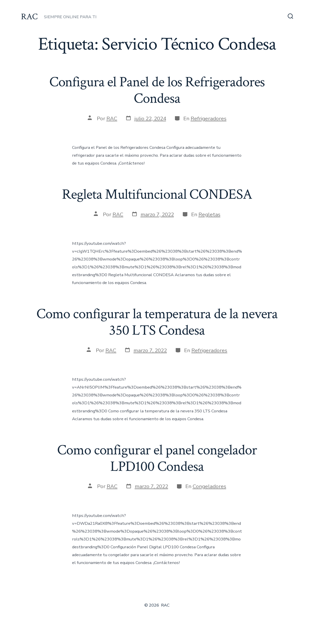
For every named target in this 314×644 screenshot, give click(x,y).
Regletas (209, 214)
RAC (112, 118)
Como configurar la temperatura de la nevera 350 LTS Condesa (157, 322)
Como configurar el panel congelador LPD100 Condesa (157, 458)
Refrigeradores (209, 118)
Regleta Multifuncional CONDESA (157, 194)
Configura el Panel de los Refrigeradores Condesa (157, 90)
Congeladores (209, 486)
